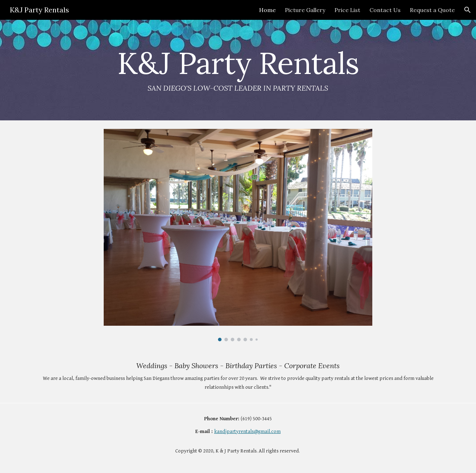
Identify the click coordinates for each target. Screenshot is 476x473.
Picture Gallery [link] (305, 10)
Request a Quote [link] (432, 10)
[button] (468, 10)
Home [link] (267, 10)
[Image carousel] (238, 235)
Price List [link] (347, 10)
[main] (238, 70)
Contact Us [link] (385, 10)
